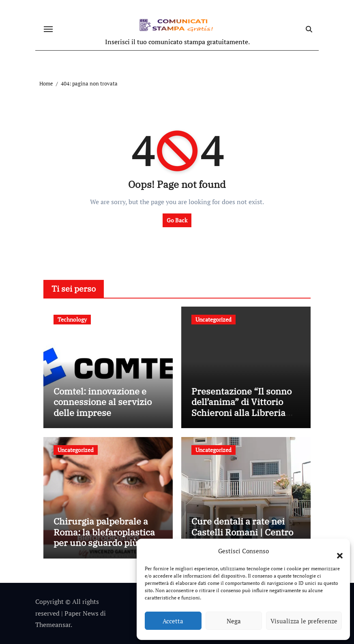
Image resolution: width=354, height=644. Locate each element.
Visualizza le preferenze (304, 621)
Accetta (173, 621)
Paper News (82, 613)
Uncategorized (213, 319)
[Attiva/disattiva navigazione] (48, 29)
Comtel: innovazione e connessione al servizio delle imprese (103, 402)
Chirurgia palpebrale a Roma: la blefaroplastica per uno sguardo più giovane (104, 537)
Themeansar (53, 625)
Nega (234, 621)
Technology (72, 319)
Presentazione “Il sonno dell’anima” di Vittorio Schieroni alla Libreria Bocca (241, 407)
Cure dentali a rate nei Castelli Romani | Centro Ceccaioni (242, 532)
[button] (336, 551)
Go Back (177, 220)
